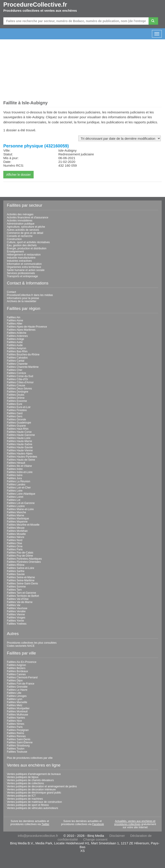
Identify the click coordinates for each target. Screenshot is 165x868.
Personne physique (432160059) (36, 146)
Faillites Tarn (14, 590)
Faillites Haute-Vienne (20, 450)
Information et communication (24, 264)
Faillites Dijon (15, 681)
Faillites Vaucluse (17, 608)
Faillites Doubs (16, 395)
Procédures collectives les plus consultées (32, 643)
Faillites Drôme (16, 398)
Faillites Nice (14, 721)
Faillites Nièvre (16, 537)
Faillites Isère (15, 475)
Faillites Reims (15, 733)
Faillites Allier (15, 324)
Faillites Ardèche (17, 333)
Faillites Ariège (15, 339)
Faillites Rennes (16, 736)
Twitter (45, 824)
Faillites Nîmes (16, 724)
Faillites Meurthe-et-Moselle (23, 525)
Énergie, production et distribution (27, 248)
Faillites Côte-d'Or (17, 379)
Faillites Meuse (16, 528)
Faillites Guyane (16, 426)
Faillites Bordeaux (17, 671)
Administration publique (21, 224)
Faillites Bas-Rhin (17, 351)
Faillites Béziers (16, 668)
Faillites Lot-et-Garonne (21, 503)
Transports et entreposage (22, 276)
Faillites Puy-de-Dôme (20, 556)
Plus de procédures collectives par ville (30, 758)
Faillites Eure (14, 404)
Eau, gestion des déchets (22, 245)
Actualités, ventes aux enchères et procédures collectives (135, 823)
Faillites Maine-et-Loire (20, 509)
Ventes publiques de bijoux (23, 777)
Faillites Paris (15, 549)
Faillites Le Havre (17, 690)
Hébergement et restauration (24, 255)
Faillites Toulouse (17, 752)
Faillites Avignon (16, 665)
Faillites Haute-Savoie (20, 447)
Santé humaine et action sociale (26, 270)
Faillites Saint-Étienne (20, 742)
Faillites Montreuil (17, 712)
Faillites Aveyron (16, 348)
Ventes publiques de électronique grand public (34, 793)
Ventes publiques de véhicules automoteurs (33, 808)
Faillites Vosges (16, 618)
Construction (14, 239)
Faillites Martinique (18, 519)
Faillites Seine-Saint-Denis (22, 584)
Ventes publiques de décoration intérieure (31, 790)
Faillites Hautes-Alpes (20, 454)
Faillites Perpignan (18, 730)
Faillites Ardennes (17, 336)
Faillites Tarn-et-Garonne (21, 593)
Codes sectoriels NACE (21, 646)
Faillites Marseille (17, 702)
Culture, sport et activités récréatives (28, 242)
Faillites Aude (15, 345)
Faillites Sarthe (16, 571)
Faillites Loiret (15, 497)
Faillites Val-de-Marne (20, 602)
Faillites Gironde (16, 420)
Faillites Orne (15, 546)
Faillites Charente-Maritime (23, 367)
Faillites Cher (15, 370)
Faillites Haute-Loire (19, 438)
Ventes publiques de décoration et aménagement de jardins (42, 786)
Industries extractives (19, 261)
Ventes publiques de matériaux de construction (34, 802)
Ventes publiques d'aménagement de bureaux (34, 774)
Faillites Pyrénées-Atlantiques (24, 559)
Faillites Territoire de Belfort (23, 596)
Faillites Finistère (17, 410)
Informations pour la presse (23, 298)
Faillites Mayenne (17, 522)
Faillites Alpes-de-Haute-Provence (27, 327)
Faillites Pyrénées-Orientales (24, 562)
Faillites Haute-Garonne (21, 435)
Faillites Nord (15, 540)
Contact (11, 292)
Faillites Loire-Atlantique (21, 494)
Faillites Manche (16, 512)
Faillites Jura (14, 478)
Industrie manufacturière (21, 258)
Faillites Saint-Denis (19, 739)
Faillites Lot (14, 500)
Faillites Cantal (16, 361)
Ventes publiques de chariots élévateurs (30, 780)
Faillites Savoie (16, 574)
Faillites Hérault (16, 463)
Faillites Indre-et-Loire (20, 472)
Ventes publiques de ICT (21, 796)
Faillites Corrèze (16, 373)
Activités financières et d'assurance (28, 217)
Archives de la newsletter (22, 301)
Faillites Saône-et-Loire (20, 568)
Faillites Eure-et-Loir (19, 407)
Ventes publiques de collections (25, 783)
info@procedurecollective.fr (38, 836)
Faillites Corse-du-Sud (20, 376)
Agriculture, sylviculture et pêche (26, 227)
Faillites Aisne (15, 320)
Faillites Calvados (17, 358)
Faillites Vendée (16, 611)
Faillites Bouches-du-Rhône (23, 355)
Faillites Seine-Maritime (21, 580)
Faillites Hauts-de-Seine (21, 460)
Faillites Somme (16, 587)
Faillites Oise (14, 543)
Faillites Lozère (16, 506)
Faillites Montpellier (18, 708)
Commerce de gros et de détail (25, 233)
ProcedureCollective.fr (35, 5)
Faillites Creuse (16, 385)
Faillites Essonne (17, 401)
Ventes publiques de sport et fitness (28, 805)
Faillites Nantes (16, 718)
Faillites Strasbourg (18, 746)
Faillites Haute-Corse (19, 432)
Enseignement (15, 252)
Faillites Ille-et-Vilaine (19, 466)
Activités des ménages (20, 214)
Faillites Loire (15, 491)
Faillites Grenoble (17, 687)
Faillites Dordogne (18, 392)
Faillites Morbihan (17, 531)
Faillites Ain (14, 317)
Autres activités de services (23, 230)
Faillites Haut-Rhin (18, 429)
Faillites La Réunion (18, 481)
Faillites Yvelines (17, 624)
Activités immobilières (20, 221)
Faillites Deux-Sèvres (19, 389)
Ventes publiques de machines (25, 799)
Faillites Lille (14, 693)
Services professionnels (21, 273)
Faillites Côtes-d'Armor (20, 382)
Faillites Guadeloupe (19, 423)
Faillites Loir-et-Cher (19, 488)
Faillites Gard (15, 413)
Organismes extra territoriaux (24, 267)
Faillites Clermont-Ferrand (22, 677)
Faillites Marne (15, 515)
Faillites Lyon (15, 699)
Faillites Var (14, 605)
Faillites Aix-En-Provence (22, 662)
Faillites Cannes (16, 674)
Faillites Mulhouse (17, 715)
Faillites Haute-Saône (20, 444)
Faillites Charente (17, 364)
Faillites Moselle (16, 534)
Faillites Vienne (16, 614)
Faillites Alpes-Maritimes (21, 330)
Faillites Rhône (16, 565)
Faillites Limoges (17, 696)
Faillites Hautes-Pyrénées (22, 457)
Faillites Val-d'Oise (18, 599)
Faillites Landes (16, 485)
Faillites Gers (15, 416)
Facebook (98, 824)
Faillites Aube (15, 342)
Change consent (95, 839)
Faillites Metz (15, 705)
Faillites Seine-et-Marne (21, 577)
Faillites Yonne (15, 621)
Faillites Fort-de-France (21, 684)
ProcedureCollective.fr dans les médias (30, 295)
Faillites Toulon (16, 749)
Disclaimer (117, 836)
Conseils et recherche (20, 236)
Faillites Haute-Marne (19, 441)
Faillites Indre (15, 469)
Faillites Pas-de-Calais (20, 553)
